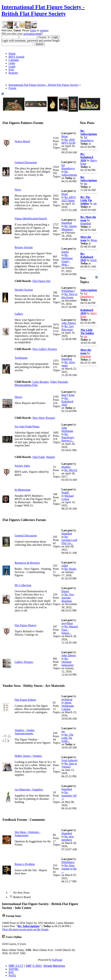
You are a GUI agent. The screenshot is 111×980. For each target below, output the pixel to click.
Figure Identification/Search (31, 218)
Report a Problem (25, 864)
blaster (65, 591)
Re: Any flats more (68, 328)
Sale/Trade (39, 457)
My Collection (23, 585)
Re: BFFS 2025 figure (69, 199)
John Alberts (69, 323)
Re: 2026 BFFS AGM (68, 141)
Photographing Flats (26, 385)
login (33, 30)
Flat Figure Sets (41, 281)
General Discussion (26, 162)
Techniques (21, 358)
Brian (65, 136)
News (18, 190)
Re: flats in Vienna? (69, 765)
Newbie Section (24, 290)
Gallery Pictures (24, 662)
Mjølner (66, 467)
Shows (18, 397)
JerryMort (67, 623)
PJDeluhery (68, 291)
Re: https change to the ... (69, 869)
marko (65, 252)
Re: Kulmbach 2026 (67, 401)
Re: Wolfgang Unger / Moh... (67, 260)
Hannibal (67, 223)
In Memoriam (22, 490)
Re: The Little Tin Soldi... (67, 738)
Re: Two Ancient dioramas (68, 598)
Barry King (68, 395)
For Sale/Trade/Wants (27, 427)
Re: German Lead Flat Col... (69, 540)
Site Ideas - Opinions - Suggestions (27, 834)
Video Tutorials (59, 382)
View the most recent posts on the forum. (25, 929)
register (44, 30)
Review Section (24, 247)
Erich (94, 260)
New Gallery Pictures (45, 349)
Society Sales (22, 466)
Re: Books (70, 569)
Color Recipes (41, 382)
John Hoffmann (67, 429)
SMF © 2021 (34, 966)
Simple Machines (54, 966)
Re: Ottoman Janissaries (67, 662)
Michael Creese (68, 497)
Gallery (19, 314)
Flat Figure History (26, 625)
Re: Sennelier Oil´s (69, 796)
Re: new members (68, 838)
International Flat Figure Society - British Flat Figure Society (43, 10)
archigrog (67, 699)
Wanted (50, 457)
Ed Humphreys (68, 167)
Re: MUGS (71, 470)
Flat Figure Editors (25, 700)
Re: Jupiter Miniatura (69, 228)
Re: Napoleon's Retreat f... (68, 437)
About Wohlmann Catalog (68, 706)
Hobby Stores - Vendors (28, 756)
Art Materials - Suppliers (29, 790)
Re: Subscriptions (69, 173)
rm (63, 731)
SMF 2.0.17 (16, 966)
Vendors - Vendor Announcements (25, 732)
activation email (33, 34)
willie (65, 566)
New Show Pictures (44, 418)
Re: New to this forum (69, 296)
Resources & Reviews (27, 563)
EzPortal (57, 960)
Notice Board (22, 141)
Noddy (65, 493)
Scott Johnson (69, 760)
